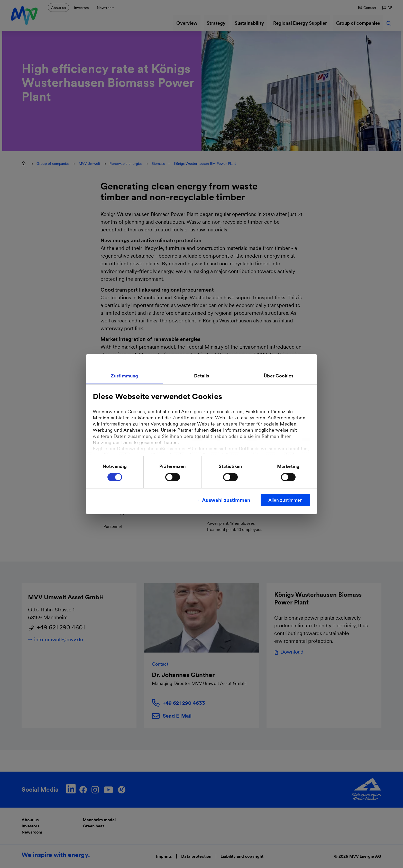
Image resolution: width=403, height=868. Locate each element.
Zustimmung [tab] (124, 376)
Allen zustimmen (285, 500)
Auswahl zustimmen (226, 500)
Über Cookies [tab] (278, 376)
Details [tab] (202, 376)
